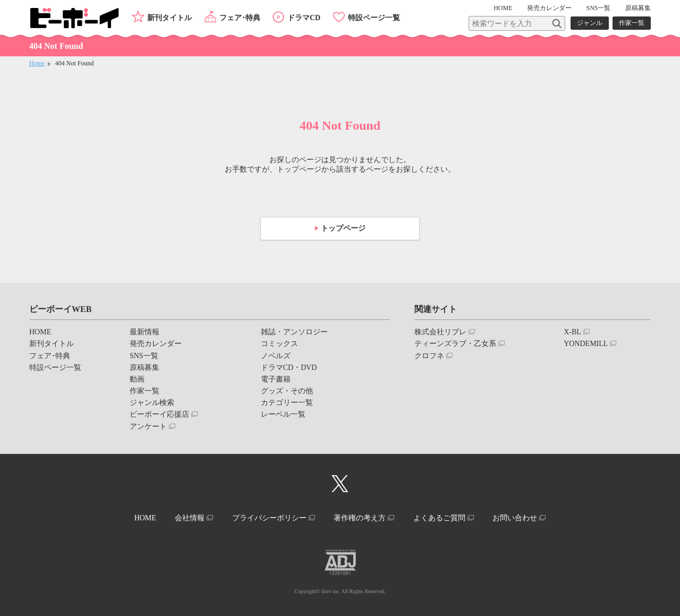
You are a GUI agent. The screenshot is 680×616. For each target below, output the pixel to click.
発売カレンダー (156, 344)
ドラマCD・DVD (289, 368)
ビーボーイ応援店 (159, 414)
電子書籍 (276, 379)
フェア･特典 (240, 18)
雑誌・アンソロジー (294, 332)
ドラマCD (304, 18)
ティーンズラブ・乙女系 (455, 344)
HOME (503, 8)
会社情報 (190, 518)
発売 (549, 8)
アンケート (148, 427)
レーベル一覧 (283, 414)
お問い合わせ (515, 518)
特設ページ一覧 (374, 18)
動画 (137, 379)
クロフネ (429, 356)
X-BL (572, 332)
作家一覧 (632, 23)
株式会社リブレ (440, 332)
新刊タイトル (169, 18)
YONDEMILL (586, 344)
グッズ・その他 (287, 391)
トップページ (343, 228)
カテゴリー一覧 (287, 403)
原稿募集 (638, 8)
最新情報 (144, 332)
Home (37, 63)
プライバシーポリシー (269, 518)
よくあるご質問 (439, 518)
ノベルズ (276, 356)
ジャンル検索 (152, 403)
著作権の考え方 (360, 518)
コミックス (279, 344)
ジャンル (590, 23)
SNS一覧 (598, 8)
